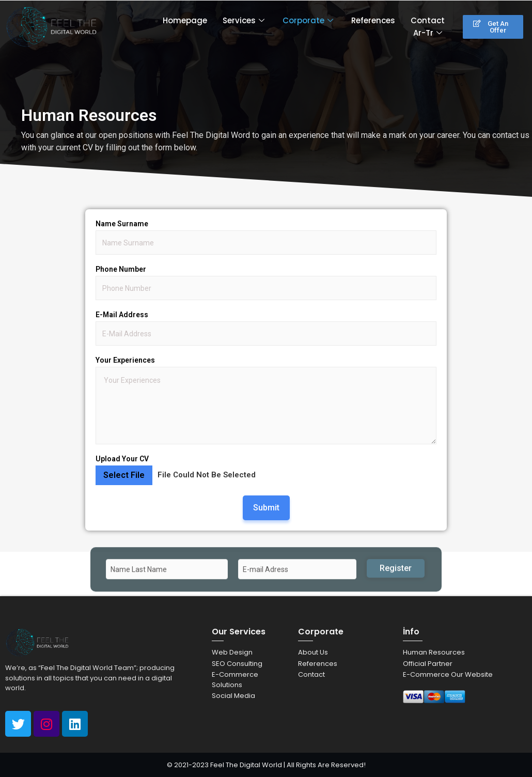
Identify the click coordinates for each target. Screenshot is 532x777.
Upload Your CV (122, 459)
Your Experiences (125, 360)
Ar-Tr (429, 33)
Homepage (185, 20)
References (373, 20)
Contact (428, 20)
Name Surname (122, 224)
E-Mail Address (122, 315)
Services (245, 20)
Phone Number (121, 269)
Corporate (309, 20)
